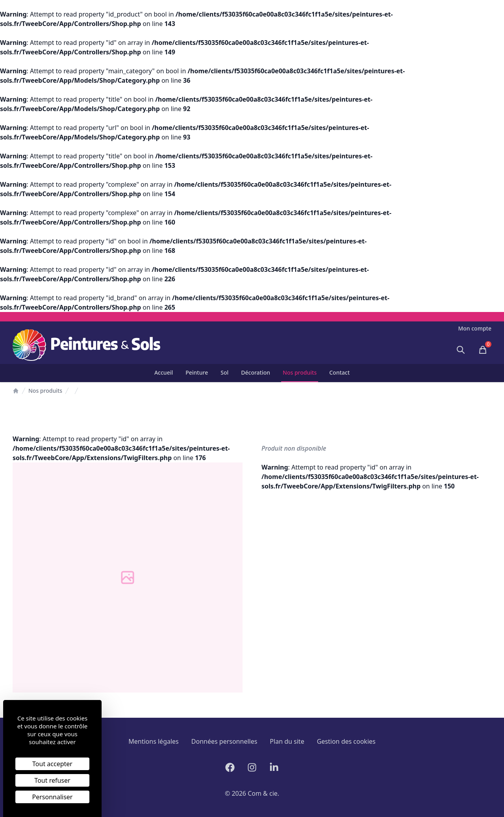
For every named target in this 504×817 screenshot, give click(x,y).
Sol (224, 372)
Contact (339, 372)
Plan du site (287, 741)
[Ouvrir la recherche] (461, 350)
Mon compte (475, 328)
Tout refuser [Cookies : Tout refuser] (52, 780)
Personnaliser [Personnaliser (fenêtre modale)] (53, 797)
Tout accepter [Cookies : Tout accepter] (52, 764)
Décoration (256, 372)
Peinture (197, 372)
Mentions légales (154, 741)
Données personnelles (224, 741)
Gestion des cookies (346, 741)
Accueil (164, 372)
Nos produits (300, 372)
